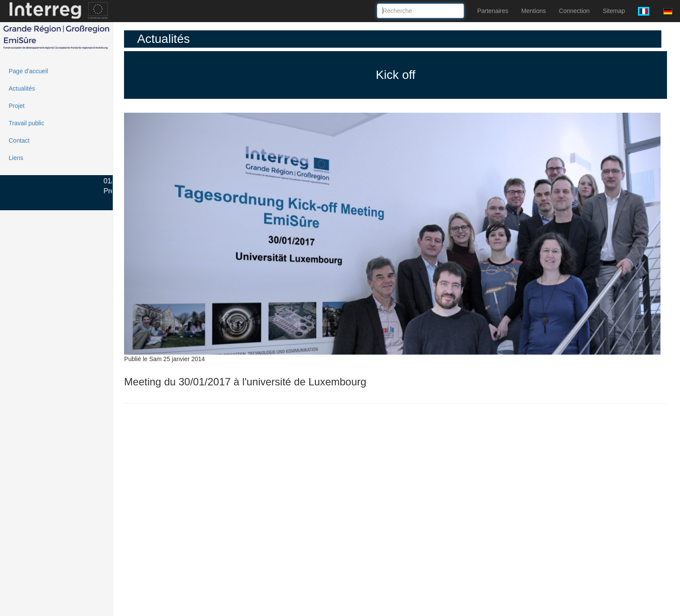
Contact (19, 140)
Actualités (22, 88)
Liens (16, 158)
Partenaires (493, 11)
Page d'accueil (28, 71)
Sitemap (614, 11)
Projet (17, 106)
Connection (574, 11)
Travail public (26, 123)
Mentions (534, 11)
